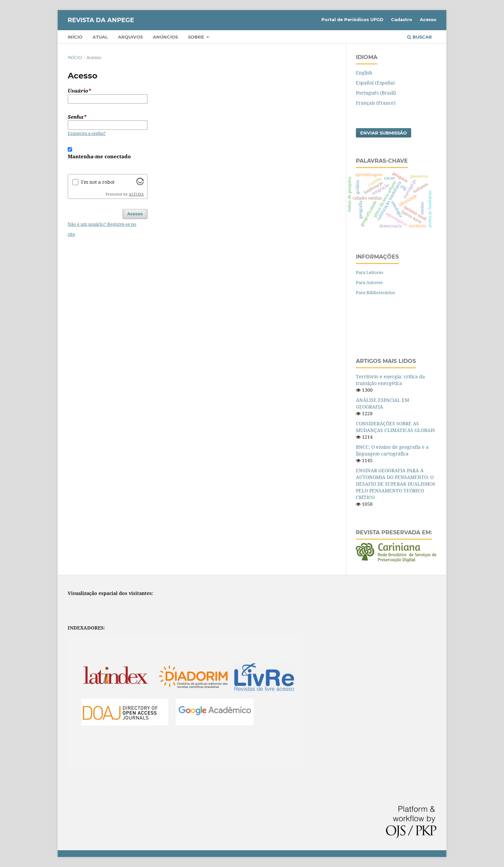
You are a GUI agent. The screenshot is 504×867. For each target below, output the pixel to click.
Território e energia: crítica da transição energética (390, 380)
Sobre (197, 37)
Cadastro (402, 19)
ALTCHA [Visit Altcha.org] (136, 194)
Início (75, 37)
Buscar (420, 37)
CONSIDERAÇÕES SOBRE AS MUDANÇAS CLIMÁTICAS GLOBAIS (395, 427)
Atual (100, 37)
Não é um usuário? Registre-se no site (102, 229)
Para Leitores (370, 272)
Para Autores (369, 282)
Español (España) (375, 83)
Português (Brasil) (376, 93)
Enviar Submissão (384, 133)
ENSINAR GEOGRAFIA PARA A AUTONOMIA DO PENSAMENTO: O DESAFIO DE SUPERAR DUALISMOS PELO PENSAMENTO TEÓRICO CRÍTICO (396, 484)
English (364, 73)
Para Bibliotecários (375, 292)
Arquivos (130, 37)
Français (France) (376, 103)
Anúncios (165, 37)
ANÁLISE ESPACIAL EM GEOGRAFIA (383, 403)
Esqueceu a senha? (87, 133)
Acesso (428, 19)
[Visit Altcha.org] (140, 183)
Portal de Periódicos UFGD (352, 19)
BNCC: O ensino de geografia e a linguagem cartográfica (392, 450)
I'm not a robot (98, 182)
